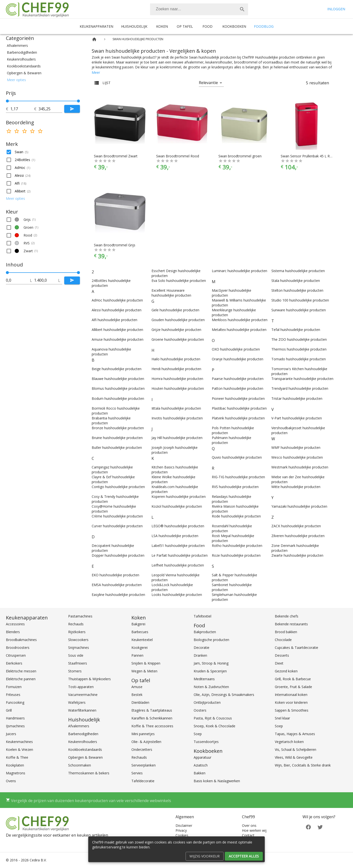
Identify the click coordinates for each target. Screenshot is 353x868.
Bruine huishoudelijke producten (117, 438)
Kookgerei (139, 648)
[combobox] (199, 9)
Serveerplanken (144, 765)
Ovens (11, 781)
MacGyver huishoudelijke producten (232, 293)
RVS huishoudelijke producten (235, 487)
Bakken (200, 773)
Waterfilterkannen (82, 710)
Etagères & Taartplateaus (152, 710)
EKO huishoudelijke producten (115, 575)
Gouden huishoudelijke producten (178, 320)
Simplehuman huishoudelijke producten (234, 597)
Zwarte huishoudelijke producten (297, 555)
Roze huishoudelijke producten (236, 555)
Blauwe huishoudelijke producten (118, 379)
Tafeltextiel (202, 616)
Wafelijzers (77, 702)
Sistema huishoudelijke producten (298, 271)
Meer (96, 72)
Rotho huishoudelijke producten (237, 546)
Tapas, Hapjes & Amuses (295, 734)
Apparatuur (202, 757)
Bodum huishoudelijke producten (118, 398)
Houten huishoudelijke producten (178, 388)
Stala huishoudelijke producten (296, 281)
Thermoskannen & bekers (89, 773)
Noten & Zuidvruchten (211, 687)
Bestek (137, 695)
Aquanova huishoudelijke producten (111, 352)
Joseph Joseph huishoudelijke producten (175, 450)
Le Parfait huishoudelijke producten (180, 555)
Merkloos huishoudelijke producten (240, 320)
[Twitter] (320, 827)
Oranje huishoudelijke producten (238, 359)
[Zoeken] (193, 9)
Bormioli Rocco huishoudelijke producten (116, 411)
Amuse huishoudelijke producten (118, 339)
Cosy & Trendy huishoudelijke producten (115, 499)
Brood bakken (286, 632)
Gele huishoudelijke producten (175, 310)
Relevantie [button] (208, 83)
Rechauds (76, 624)
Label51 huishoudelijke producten (178, 546)
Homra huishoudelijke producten (177, 379)
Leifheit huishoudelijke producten (178, 565)
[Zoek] (242, 9)
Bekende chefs (287, 616)
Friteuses (13, 695)
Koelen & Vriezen (19, 749)
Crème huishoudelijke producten (117, 516)
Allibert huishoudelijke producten (117, 330)
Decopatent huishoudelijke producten (113, 548)
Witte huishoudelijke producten (296, 487)
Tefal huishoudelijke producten (296, 330)
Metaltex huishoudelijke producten (239, 330)
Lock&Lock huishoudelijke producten (172, 587)
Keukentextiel (142, 640)
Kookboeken (234, 26)
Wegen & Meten (144, 671)
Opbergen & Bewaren (85, 757)
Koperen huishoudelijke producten (179, 497)
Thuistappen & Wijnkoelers (89, 679)
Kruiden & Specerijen (210, 671)
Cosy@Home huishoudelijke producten (114, 509)
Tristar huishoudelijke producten (297, 398)
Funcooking (15, 702)
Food (208, 26)
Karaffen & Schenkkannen (152, 718)
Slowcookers (78, 640)
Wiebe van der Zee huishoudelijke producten (298, 479)
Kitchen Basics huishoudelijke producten (175, 470)
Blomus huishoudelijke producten (118, 388)
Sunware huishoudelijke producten (299, 310)
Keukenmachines (19, 742)
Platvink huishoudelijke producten (238, 418)
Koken (162, 26)
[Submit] (72, 109)
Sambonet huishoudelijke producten (232, 587)
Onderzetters (142, 749)
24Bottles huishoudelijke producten (111, 283)
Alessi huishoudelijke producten (117, 310)
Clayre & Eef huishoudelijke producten (113, 479)
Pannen (137, 655)
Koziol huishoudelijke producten (177, 506)
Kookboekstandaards (85, 749)
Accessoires (15, 624)
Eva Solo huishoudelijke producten (179, 281)
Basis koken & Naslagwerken (217, 781)
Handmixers (15, 718)
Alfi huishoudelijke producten (114, 320)
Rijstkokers (77, 632)
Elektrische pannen (21, 679)
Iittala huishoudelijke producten (176, 408)
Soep (198, 734)
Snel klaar (282, 718)
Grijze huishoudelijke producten (176, 330)
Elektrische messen (21, 671)
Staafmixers (78, 663)
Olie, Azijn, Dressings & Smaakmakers (224, 695)
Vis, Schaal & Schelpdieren (296, 749)
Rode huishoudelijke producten (236, 516)
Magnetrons (16, 773)
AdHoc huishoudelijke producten (117, 300)
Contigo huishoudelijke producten (118, 487)
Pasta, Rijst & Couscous (213, 718)
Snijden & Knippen (146, 663)
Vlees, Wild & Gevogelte (294, 757)
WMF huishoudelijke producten (296, 447)
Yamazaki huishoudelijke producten (299, 506)
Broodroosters (18, 648)
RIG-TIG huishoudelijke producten (238, 477)
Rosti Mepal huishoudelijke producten (233, 538)
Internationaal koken (291, 695)
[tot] (22, 109)
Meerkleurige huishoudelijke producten (234, 312)
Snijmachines (79, 648)
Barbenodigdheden (83, 734)
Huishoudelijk (134, 26)
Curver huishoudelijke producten (117, 526)
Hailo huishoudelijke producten (176, 359)
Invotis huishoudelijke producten (177, 418)
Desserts (282, 655)
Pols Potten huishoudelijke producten (233, 430)
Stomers (75, 671)
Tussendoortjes (206, 742)
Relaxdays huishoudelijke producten (232, 499)
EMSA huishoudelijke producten (117, 585)
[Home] (94, 39)
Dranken (200, 655)
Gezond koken (286, 671)
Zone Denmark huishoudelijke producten (295, 548)
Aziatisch (201, 765)
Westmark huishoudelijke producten (300, 467)
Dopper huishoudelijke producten (118, 555)
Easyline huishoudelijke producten (118, 595)
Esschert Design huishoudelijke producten (176, 273)
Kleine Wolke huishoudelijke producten (173, 479)
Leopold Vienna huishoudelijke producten (176, 577)
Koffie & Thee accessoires (152, 726)
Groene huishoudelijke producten (178, 339)
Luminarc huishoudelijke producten (240, 271)
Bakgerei (138, 624)
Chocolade (283, 640)
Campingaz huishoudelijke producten (112, 470)
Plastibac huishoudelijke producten (239, 408)
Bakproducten (205, 632)
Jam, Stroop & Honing (211, 663)
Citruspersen (16, 655)
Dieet (279, 663)
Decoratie (202, 648)
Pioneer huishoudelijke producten (238, 398)
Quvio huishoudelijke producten (237, 457)
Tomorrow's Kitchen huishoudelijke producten (299, 371)
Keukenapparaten (96, 26)
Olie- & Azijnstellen (146, 742)
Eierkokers (14, 663)
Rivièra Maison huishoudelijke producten (235, 509)
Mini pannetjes (143, 734)
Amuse (137, 687)
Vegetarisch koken (289, 742)
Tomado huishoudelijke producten (299, 359)
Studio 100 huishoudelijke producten (300, 300)
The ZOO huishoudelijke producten (299, 339)
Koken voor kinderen (291, 702)
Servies (137, 773)
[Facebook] (308, 827)
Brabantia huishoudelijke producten (111, 421)
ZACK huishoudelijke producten (296, 526)
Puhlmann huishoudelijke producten (232, 440)
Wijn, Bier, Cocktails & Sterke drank (303, 765)
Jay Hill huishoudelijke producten (177, 438)
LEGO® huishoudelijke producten (178, 526)
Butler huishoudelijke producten (117, 447)
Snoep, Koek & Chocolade (214, 726)
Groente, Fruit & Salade (293, 687)
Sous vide (76, 655)
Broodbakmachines (21, 640)
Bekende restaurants (291, 624)
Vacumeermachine (83, 695)
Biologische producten (211, 640)
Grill (9, 710)
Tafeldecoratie (143, 781)
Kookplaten (15, 765)
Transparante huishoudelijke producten (302, 379)
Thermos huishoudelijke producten (299, 349)
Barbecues (140, 632)
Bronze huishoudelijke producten (118, 428)
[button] (43, 46)
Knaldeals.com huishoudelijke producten (175, 489)
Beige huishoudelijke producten (117, 369)
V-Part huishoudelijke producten (297, 418)
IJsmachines (15, 726)
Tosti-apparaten (81, 687)
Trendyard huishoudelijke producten (300, 388)
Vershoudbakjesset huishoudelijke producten (298, 430)
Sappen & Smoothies (292, 710)
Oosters (200, 710)
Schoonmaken (80, 765)
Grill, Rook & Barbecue (293, 679)
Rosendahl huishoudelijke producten (232, 528)
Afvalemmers (79, 726)
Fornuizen (14, 687)
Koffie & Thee (17, 757)
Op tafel (185, 26)
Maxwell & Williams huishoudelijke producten (239, 303)
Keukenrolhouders (83, 742)
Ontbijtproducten (207, 702)
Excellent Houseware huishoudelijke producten (171, 293)
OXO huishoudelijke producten (236, 349)
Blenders (13, 632)
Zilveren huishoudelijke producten (298, 536)
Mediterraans (204, 679)
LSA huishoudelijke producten (175, 536)
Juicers (11, 734)
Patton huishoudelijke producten (238, 388)
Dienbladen (140, 702)
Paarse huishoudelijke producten (238, 379)
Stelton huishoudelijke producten (297, 290)
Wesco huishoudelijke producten (297, 457)
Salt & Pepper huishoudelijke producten (234, 577)
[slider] (43, 101)
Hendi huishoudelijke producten (176, 369)
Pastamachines (80, 616)
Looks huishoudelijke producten (177, 595)
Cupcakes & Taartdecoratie (296, 648)
